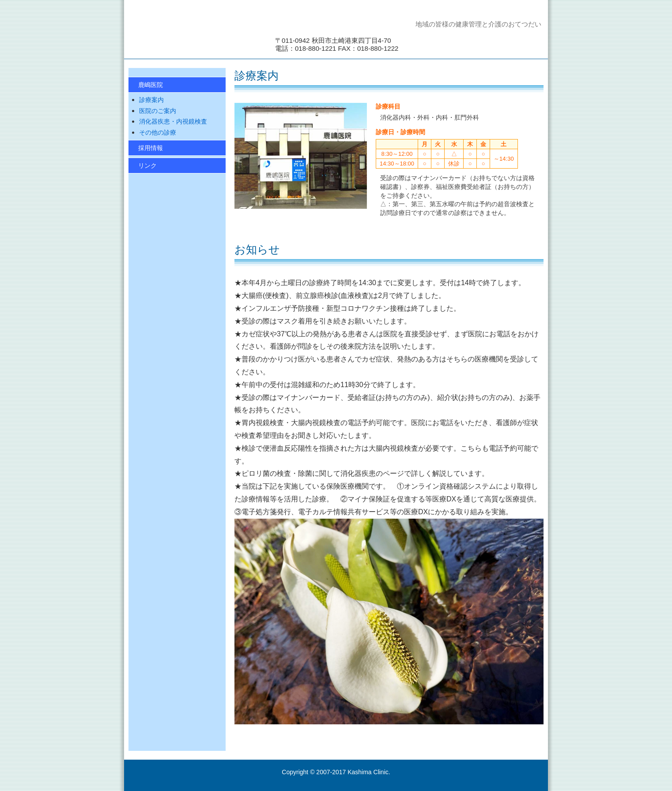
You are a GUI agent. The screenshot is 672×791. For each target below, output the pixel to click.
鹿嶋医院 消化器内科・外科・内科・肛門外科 (195, 32)
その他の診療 (158, 132)
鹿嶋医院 (151, 85)
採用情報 (151, 148)
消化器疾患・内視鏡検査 (173, 121)
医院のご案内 (158, 111)
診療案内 (151, 100)
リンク (147, 166)
